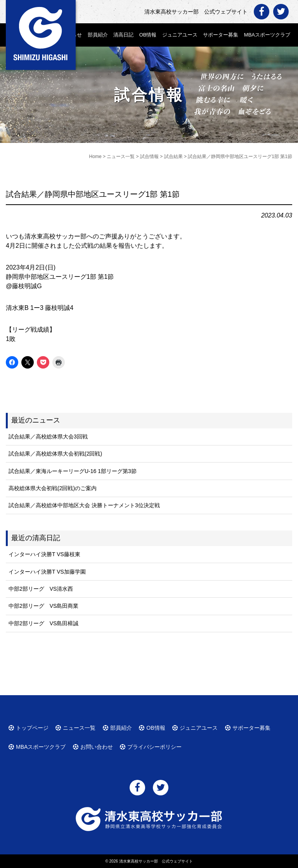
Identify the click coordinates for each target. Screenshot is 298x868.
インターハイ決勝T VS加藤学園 (47, 572)
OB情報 (148, 35)
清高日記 (123, 35)
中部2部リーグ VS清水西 (41, 589)
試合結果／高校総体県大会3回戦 (48, 437)
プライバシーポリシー (154, 747)
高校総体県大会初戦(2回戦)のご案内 (53, 488)
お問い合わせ (97, 747)
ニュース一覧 (79, 728)
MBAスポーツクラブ (267, 35)
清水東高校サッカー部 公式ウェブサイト (156, 861)
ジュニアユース (180, 35)
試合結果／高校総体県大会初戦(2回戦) (55, 454)
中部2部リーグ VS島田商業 (43, 606)
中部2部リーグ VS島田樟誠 (43, 623)
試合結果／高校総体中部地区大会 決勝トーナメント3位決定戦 (84, 505)
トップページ (32, 728)
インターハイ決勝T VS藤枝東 (44, 554)
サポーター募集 (221, 35)
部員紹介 (98, 35)
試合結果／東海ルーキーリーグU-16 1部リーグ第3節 (73, 471)
